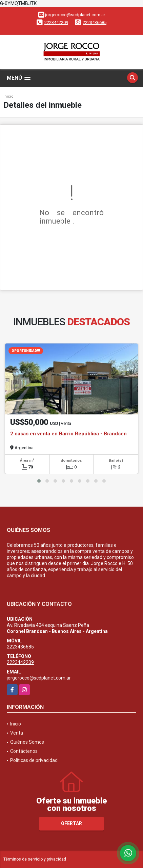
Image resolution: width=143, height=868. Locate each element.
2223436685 (95, 22)
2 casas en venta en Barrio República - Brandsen (68, 434)
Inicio (8, 96)
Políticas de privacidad (34, 760)
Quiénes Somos (27, 742)
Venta (17, 733)
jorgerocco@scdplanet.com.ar (39, 678)
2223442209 (56, 22)
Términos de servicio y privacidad (35, 859)
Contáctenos (24, 751)
